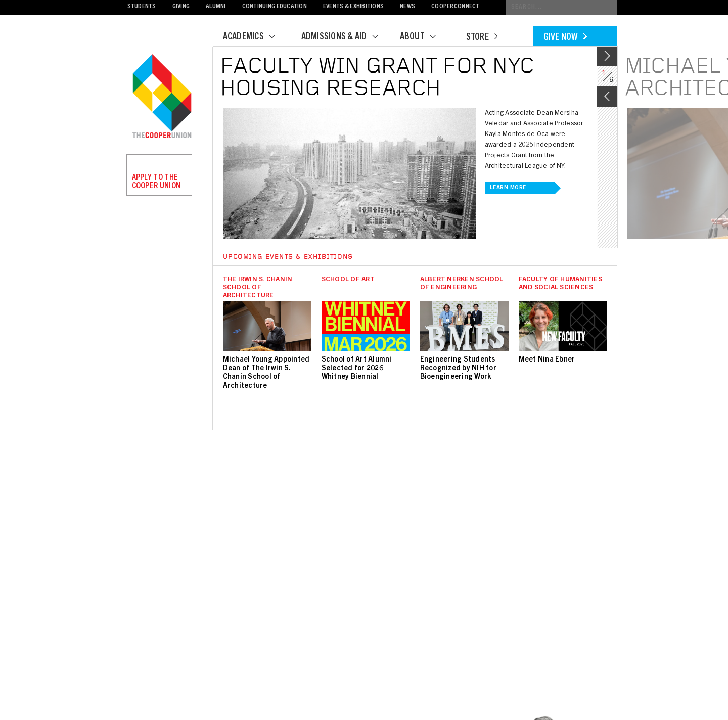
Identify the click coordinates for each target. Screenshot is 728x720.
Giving (181, 7)
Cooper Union (162, 97)
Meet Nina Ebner (547, 360)
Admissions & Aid (346, 37)
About (424, 37)
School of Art (348, 280)
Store (482, 38)
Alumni (216, 7)
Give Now (565, 38)
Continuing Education (275, 7)
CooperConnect (455, 7)
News (407, 7)
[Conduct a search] (562, 7)
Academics (255, 37)
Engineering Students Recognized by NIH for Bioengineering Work (458, 369)
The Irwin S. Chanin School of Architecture (258, 288)
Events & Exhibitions (353, 7)
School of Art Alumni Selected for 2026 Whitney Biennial (357, 369)
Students (142, 7)
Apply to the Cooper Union (156, 182)
